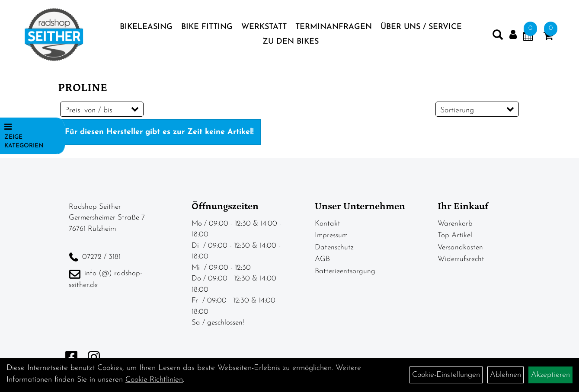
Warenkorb (455, 224)
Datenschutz (334, 247)
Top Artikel (455, 235)
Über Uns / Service (421, 27)
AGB (322, 259)
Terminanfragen (334, 27)
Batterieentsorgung (345, 271)
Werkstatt (264, 27)
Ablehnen (505, 375)
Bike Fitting (207, 27)
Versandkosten (460, 247)
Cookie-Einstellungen (446, 375)
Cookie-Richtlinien (154, 380)
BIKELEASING (146, 27)
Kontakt (328, 224)
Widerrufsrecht (461, 259)
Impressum (331, 235)
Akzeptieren (550, 375)
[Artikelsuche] (498, 37)
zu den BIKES (291, 42)
